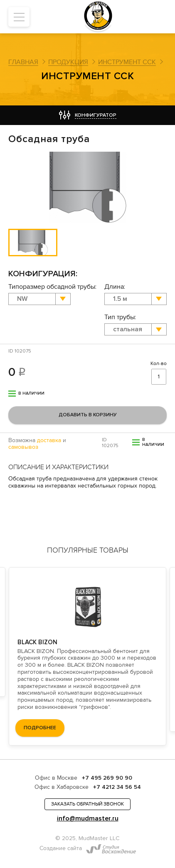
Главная (23, 62)
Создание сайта (61, 848)
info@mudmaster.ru (88, 819)
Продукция (68, 62)
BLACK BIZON (37, 642)
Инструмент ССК (127, 62)
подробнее (40, 728)
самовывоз (23, 447)
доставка (49, 440)
